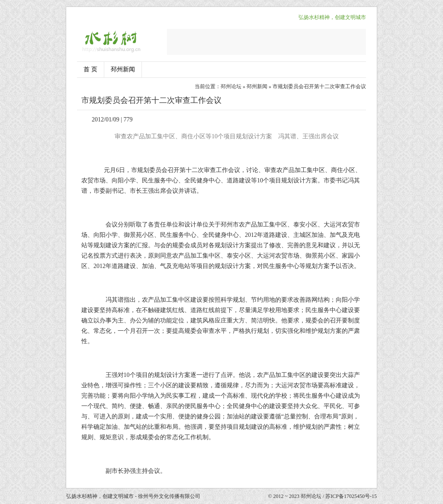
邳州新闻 (123, 69)
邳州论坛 (231, 86)
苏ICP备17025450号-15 (351, 496)
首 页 (90, 69)
